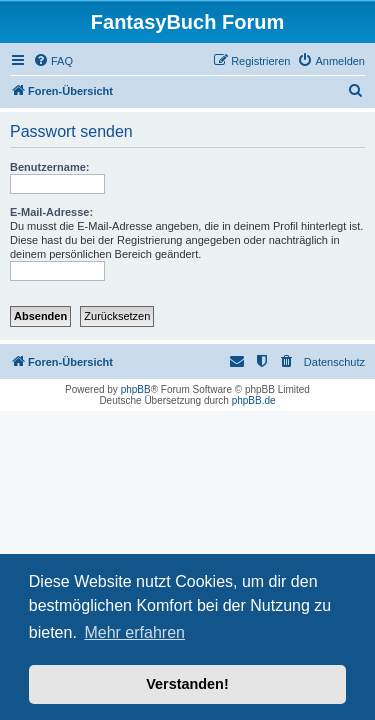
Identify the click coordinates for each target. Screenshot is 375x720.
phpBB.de (254, 400)
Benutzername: (49, 167)
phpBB (136, 389)
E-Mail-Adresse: (51, 212)
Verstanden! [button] (187, 684)
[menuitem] (53, 61)
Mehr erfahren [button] (134, 632)
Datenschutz (334, 362)
